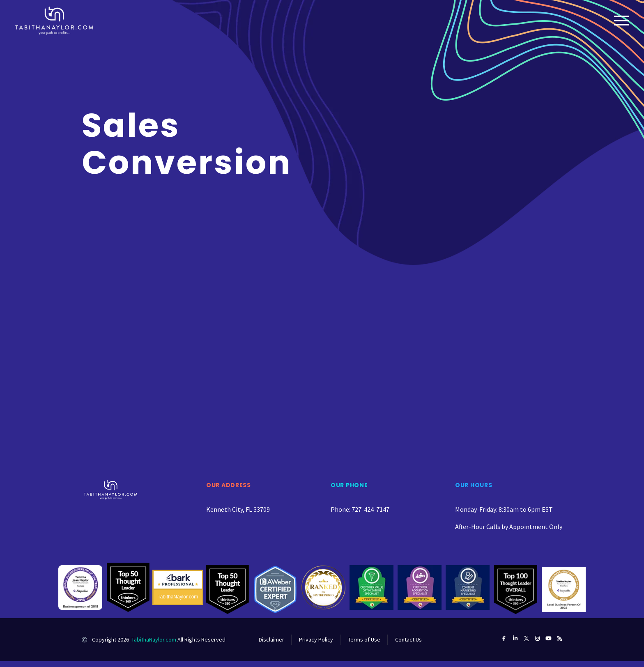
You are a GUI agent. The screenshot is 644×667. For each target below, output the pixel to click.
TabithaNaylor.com (154, 639)
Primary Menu (621, 21)
